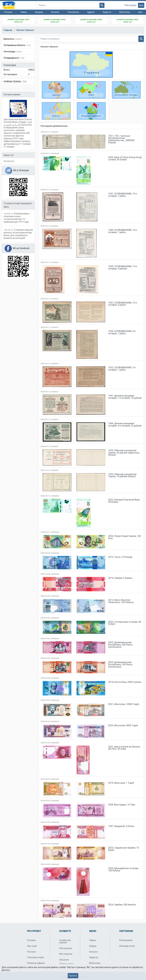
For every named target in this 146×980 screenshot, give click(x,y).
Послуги (31, 952)
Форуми (39, 12)
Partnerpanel (126, 940)
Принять (73, 976)
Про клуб (32, 946)
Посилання (73, 12)
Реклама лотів (127, 946)
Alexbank (55, 153)
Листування (66, 948)
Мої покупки (66, 954)
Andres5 (55, 132)
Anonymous (9, 161)
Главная (8, 30)
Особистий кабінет (65, 941)
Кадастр (107, 12)
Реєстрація (130, 5)
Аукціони (64, 960)
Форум (93, 946)
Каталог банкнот (25, 30)
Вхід (141, 5)
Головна (8, 12)
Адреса (91, 12)
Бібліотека (125, 12)
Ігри (140, 12)
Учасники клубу (35, 957)
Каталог (55, 12)
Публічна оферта (36, 963)
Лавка (24, 12)
